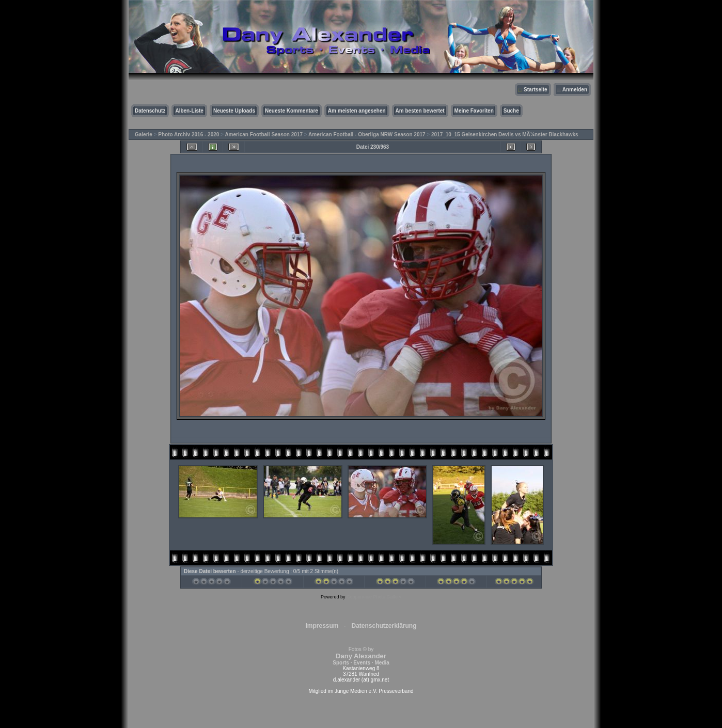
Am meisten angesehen (357, 111)
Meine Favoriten (474, 111)
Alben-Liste (189, 111)
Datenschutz (150, 111)
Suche (511, 111)
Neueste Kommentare (292, 111)
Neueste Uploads (234, 111)
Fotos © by (361, 656)
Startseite (536, 90)
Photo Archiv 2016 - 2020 (189, 134)
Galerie (144, 134)
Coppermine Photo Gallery (374, 597)
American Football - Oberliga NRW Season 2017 (367, 134)
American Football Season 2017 (264, 134)
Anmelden (575, 90)
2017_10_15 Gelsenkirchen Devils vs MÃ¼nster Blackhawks (505, 134)
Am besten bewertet (420, 111)
